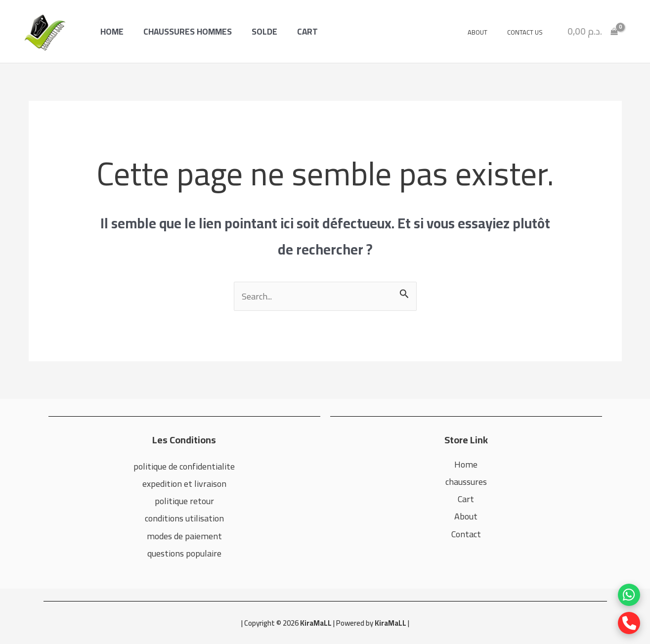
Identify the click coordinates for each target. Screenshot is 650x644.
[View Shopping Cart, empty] (593, 31)
